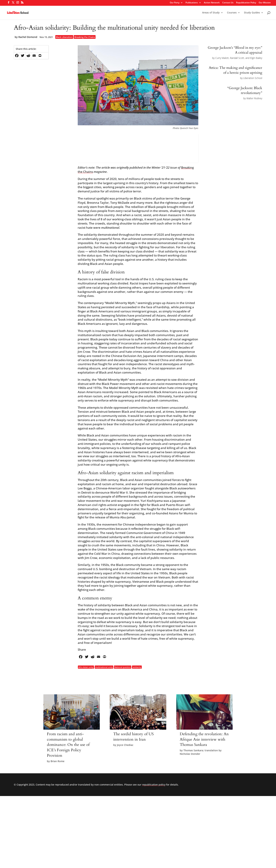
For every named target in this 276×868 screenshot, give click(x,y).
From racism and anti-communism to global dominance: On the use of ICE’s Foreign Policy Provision (68, 745)
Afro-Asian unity (86, 667)
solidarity (137, 667)
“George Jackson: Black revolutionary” (245, 90)
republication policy (154, 785)
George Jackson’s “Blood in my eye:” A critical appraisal (235, 50)
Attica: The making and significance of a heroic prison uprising (235, 70)
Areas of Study (211, 13)
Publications (192, 3)
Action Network (212, 3)
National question (123, 667)
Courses (232, 13)
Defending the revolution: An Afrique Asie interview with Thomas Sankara (204, 739)
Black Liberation (64, 37)
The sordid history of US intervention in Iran (133, 737)
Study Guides (252, 13)
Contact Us (228, 3)
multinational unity (104, 667)
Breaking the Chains (85, 37)
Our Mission (265, 3)
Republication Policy (246, 3)
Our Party (175, 3)
